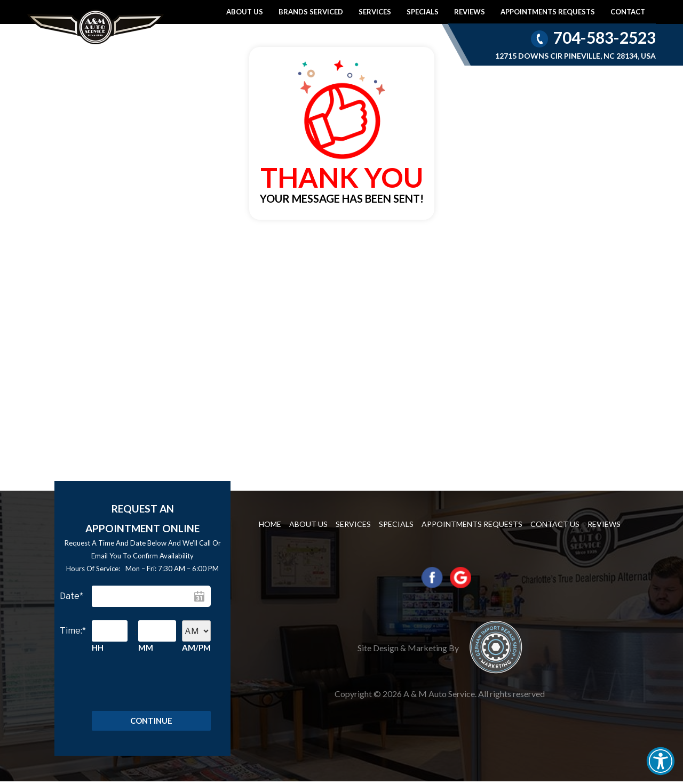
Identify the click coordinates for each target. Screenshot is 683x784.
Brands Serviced (311, 12)
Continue (151, 722)
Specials (423, 12)
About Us (245, 12)
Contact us (555, 524)
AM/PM (196, 647)
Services (375, 12)
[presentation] (140, 686)
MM (146, 647)
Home (270, 524)
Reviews (470, 12)
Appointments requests (548, 12)
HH (98, 647)
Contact (628, 12)
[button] (661, 761)
